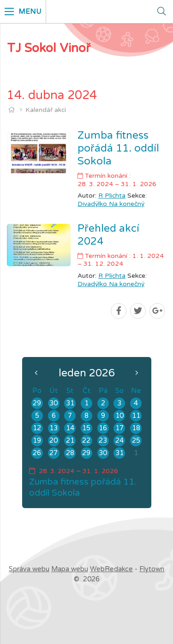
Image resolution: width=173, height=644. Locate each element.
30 (54, 403)
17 (119, 428)
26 (37, 453)
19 (37, 441)
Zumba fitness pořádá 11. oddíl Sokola (118, 148)
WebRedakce (111, 569)
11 (136, 416)
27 (54, 453)
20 (54, 441)
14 (70, 428)
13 (54, 428)
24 (119, 441)
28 (70, 453)
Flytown (152, 569)
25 (136, 441)
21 (70, 441)
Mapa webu (70, 569)
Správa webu (29, 569)
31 (70, 403)
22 (86, 441)
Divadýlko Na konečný (111, 204)
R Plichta (112, 196)
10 (119, 416)
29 (37, 403)
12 (37, 428)
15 (86, 428)
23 (103, 441)
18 (136, 428)
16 (103, 428)
